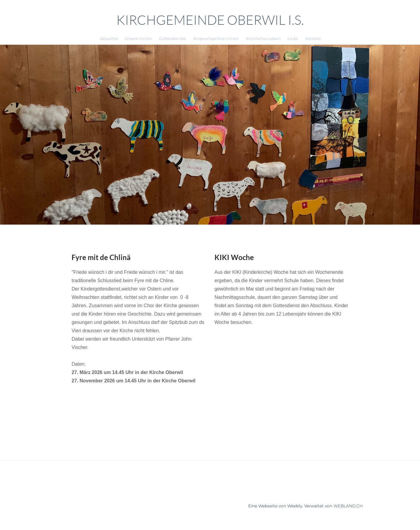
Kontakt (313, 38)
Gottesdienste (173, 38)
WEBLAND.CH (348, 506)
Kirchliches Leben (263, 38)
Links (293, 38)
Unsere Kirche (138, 38)
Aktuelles (109, 38)
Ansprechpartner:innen (216, 38)
